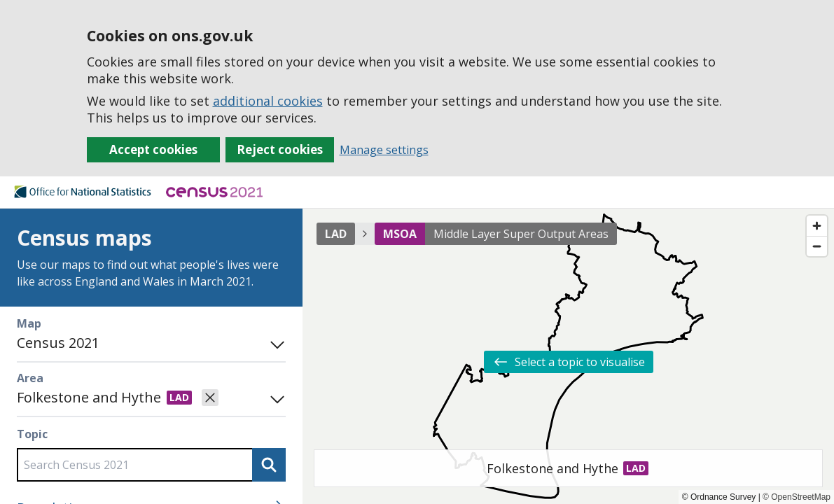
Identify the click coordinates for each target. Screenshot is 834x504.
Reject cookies (280, 149)
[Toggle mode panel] (274, 343)
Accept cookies (153, 149)
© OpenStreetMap (797, 497)
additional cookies (268, 101)
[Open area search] (274, 398)
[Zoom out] (817, 246)
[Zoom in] (817, 226)
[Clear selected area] (210, 398)
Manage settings (384, 150)
